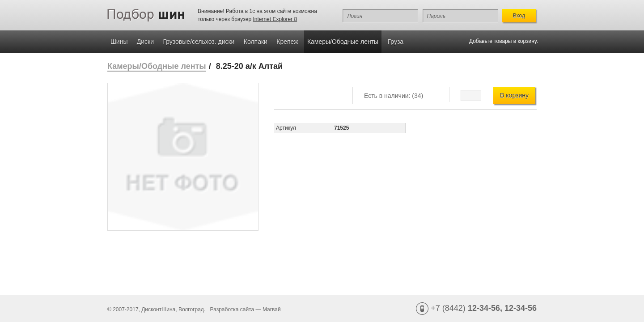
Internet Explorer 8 (275, 19)
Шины (119, 42)
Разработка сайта (232, 309)
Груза (396, 42)
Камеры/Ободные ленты (343, 42)
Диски (145, 42)
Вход (519, 16)
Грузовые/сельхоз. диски (199, 42)
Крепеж (287, 42)
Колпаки (256, 42)
